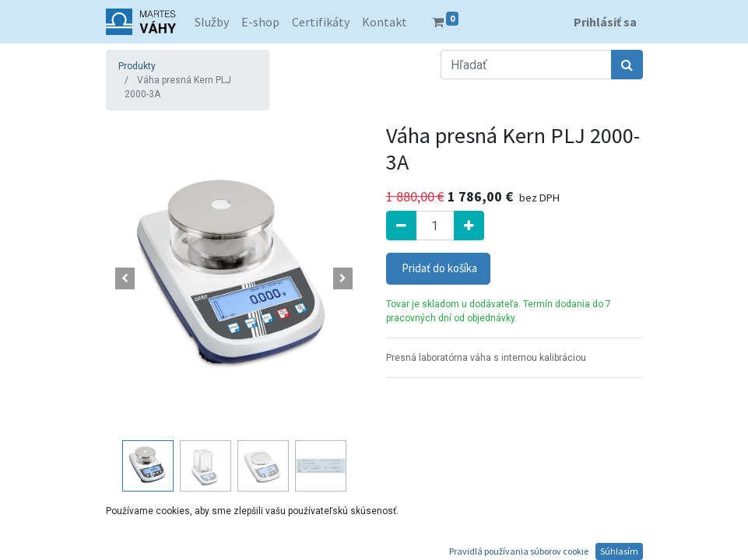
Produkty (137, 66)
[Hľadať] (627, 65)
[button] (125, 278)
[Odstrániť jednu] (401, 226)
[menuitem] (212, 22)
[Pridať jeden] (469, 226)
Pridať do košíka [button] (438, 268)
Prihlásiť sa (605, 22)
